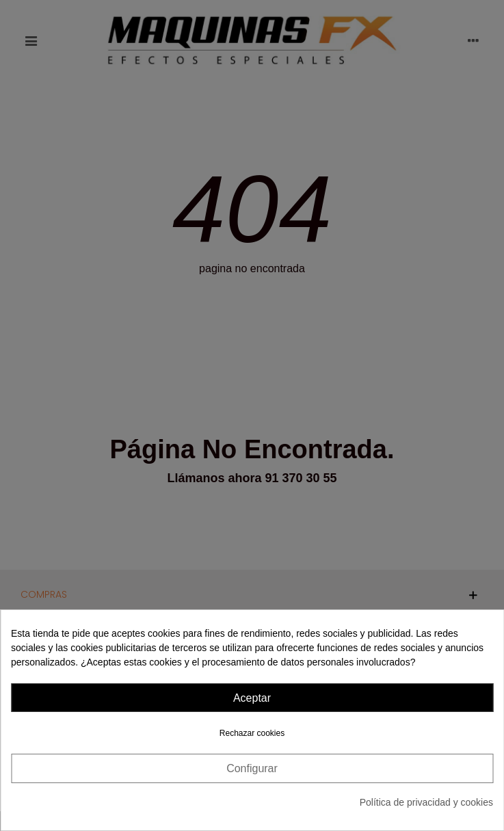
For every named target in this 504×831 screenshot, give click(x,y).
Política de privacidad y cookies (426, 802)
